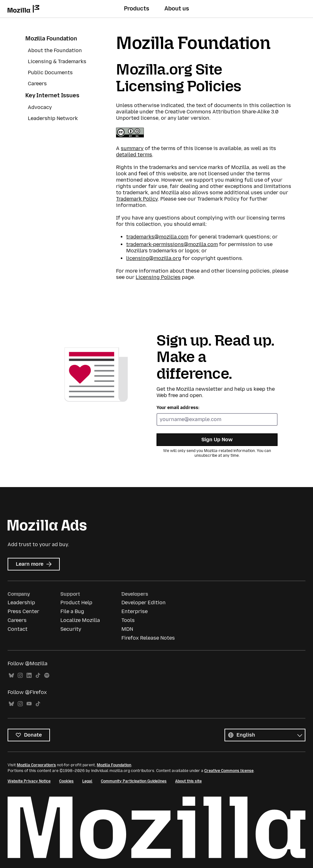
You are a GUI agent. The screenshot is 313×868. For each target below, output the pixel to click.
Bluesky (11, 675)
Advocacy (40, 107)
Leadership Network (53, 118)
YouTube (29, 704)
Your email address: (178, 408)
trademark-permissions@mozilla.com (172, 244)
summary (132, 148)
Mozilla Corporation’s (36, 765)
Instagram (20, 675)
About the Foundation (55, 50)
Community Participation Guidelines (134, 781)
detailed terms (134, 155)
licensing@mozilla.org (154, 258)
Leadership (21, 603)
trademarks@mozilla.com (157, 237)
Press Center (23, 611)
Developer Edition (144, 603)
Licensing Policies (158, 277)
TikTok (38, 675)
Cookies (66, 781)
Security (71, 629)
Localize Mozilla (80, 620)
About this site (188, 781)
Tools (128, 620)
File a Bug (72, 611)
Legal (87, 781)
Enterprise (135, 611)
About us (177, 9)
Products (137, 9)
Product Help (76, 603)
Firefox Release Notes (148, 638)
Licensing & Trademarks (57, 61)
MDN (127, 629)
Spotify (47, 675)
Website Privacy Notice (29, 781)
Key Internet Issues (52, 95)
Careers (37, 84)
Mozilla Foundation (51, 39)
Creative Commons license (229, 771)
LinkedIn (29, 675)
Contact (18, 629)
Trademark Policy (137, 199)
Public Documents (50, 72)
